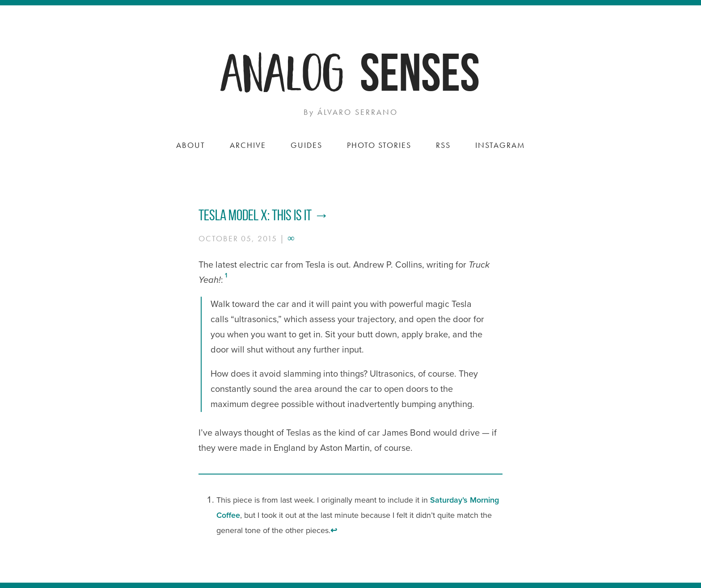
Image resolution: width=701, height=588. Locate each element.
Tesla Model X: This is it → (264, 215)
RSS (443, 145)
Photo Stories (379, 145)
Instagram (500, 145)
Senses (420, 72)
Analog (283, 70)
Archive (248, 145)
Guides (306, 145)
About (191, 145)
